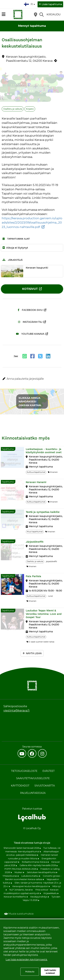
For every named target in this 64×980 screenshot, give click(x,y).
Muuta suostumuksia (21, 914)
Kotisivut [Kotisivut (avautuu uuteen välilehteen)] (30, 289)
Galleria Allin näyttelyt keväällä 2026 (38, 865)
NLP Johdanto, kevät (20, 890)
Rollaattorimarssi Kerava (35, 862)
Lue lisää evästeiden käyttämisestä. (27, 960)
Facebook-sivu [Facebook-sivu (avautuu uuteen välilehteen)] (30, 310)
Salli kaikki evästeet (50, 972)
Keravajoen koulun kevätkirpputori (31, 886)
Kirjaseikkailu (50, 893)
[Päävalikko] (4, 14)
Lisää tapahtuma (52, 4)
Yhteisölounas (10, 876)
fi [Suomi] (30, 4)
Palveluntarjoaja (33, 793)
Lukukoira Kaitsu (30, 876)
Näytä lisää (34, 653)
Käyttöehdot (20, 786)
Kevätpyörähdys (39, 897)
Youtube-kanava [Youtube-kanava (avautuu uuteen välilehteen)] (30, 334)
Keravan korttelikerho (15, 897)
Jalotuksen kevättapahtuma (41, 872)
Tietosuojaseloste (24, 771)
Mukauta (30, 972)
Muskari (19, 872)
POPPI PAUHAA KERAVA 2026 (21, 869)
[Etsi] (41, 14)
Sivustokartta (45, 786)
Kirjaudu (54, 14)
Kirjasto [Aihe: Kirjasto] (30, 109)
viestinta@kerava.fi (16, 711)
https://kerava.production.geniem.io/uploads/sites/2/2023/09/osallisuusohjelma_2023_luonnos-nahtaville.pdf (32, 223)
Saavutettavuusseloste (33, 778)
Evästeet (49, 771)
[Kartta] (35, 14)
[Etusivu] (18, 14)
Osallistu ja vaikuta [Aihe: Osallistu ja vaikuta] (13, 109)
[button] (32, 379)
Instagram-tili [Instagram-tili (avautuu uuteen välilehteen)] (30, 322)
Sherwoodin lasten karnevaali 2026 (22, 848)
